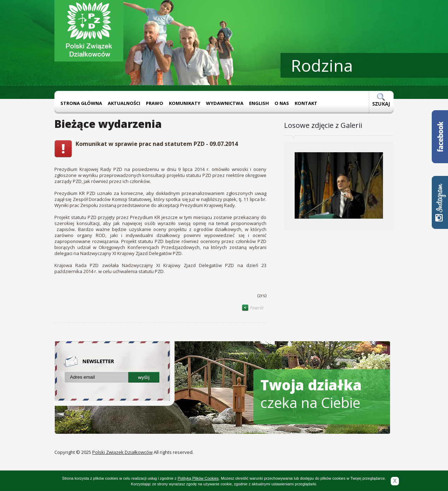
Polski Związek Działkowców (122, 452)
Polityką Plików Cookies (198, 478)
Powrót (253, 308)
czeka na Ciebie (311, 394)
